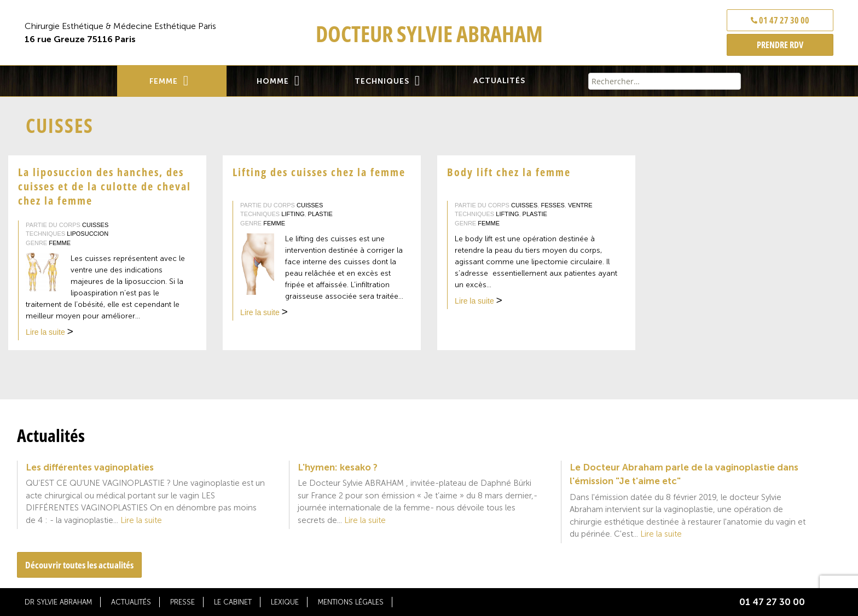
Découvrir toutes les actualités (79, 565)
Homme (273, 81)
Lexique (285, 602)
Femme (164, 81)
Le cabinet (233, 602)
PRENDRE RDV (780, 45)
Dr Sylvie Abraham (58, 602)
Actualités (499, 81)
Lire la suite (50, 333)
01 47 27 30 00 (780, 20)
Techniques (382, 81)
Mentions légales (351, 602)
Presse (182, 602)
